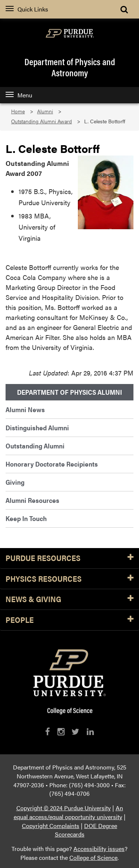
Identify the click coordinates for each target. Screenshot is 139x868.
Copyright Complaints (51, 826)
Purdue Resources (69, 558)
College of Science (93, 857)
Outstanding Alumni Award (42, 121)
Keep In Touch (26, 518)
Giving (15, 482)
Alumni (45, 111)
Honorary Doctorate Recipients (52, 464)
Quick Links (27, 9)
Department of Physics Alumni (69, 392)
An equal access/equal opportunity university (68, 812)
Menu (19, 95)
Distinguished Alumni (37, 428)
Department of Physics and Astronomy (70, 67)
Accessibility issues (99, 849)
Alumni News (25, 409)
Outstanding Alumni (35, 446)
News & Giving (69, 599)
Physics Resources (69, 579)
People (69, 620)
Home (18, 111)
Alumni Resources (32, 500)
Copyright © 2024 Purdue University (64, 808)
